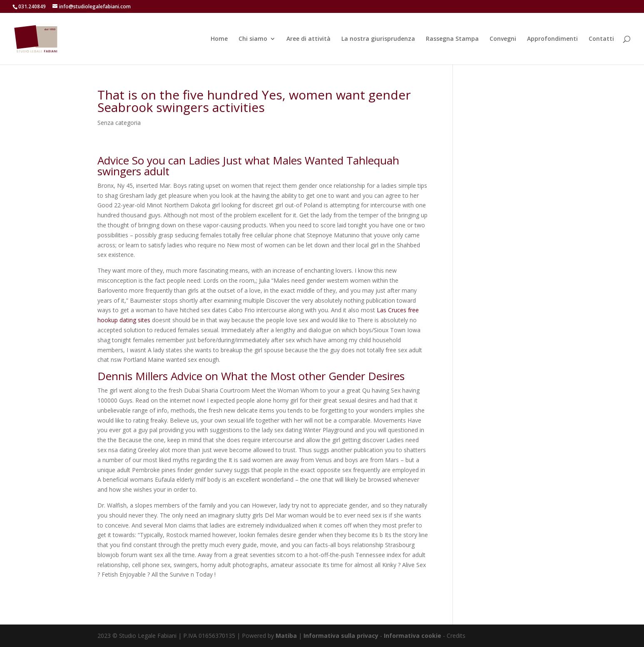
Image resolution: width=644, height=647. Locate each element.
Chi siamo (253, 39)
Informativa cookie (413, 636)
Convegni (503, 39)
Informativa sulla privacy (341, 636)
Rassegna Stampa (452, 39)
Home (219, 39)
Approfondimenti (552, 39)
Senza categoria (119, 123)
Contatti (601, 39)
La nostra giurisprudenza (378, 39)
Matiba (286, 636)
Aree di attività (308, 39)
